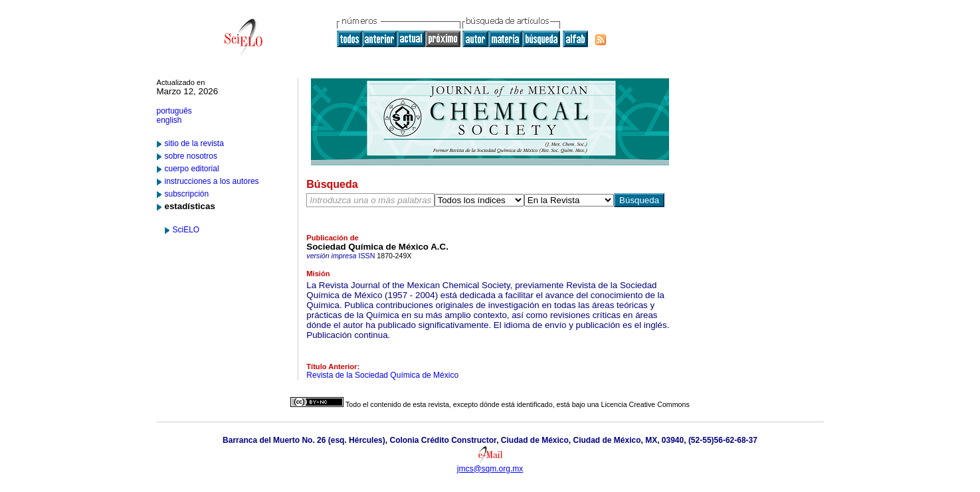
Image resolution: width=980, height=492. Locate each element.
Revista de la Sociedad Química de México (382, 375)
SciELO (186, 230)
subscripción (187, 194)
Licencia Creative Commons (645, 404)
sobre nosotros (191, 156)
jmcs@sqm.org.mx (490, 469)
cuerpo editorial (192, 169)
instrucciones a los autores (212, 181)
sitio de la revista (194, 143)
